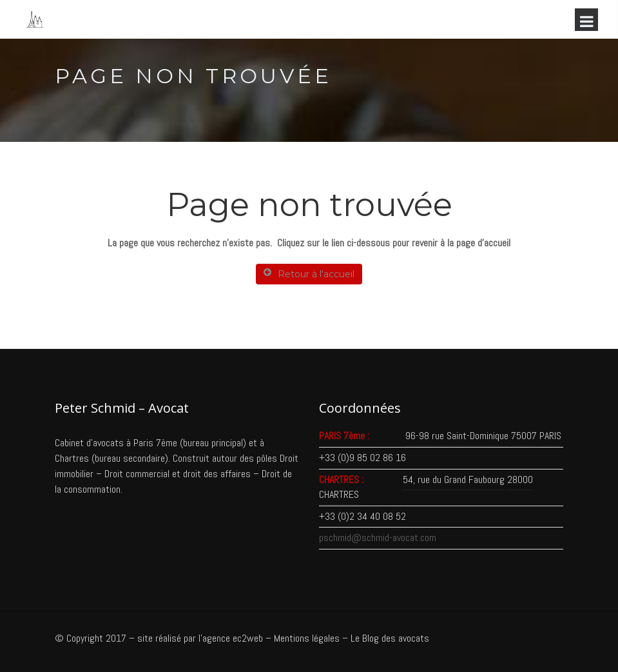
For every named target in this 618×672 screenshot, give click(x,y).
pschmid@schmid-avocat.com (378, 538)
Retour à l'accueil (309, 274)
